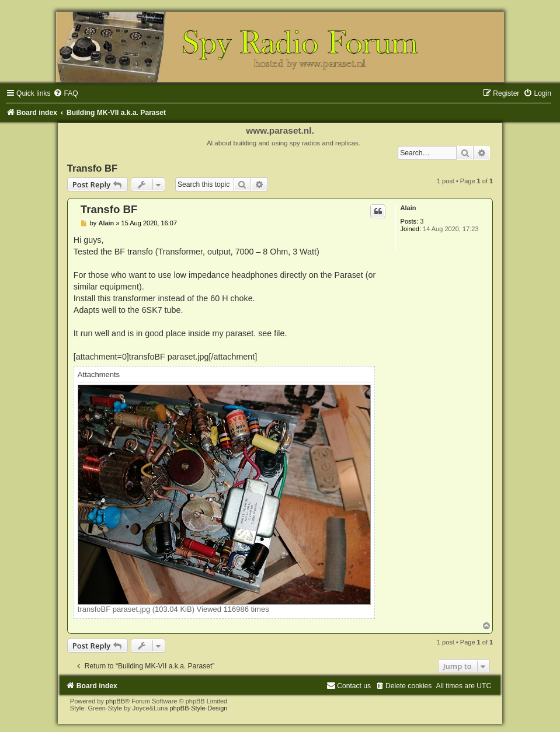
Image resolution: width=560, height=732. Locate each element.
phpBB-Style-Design (198, 708)
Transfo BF (92, 168)
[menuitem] (65, 93)
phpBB (115, 701)
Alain (408, 208)
